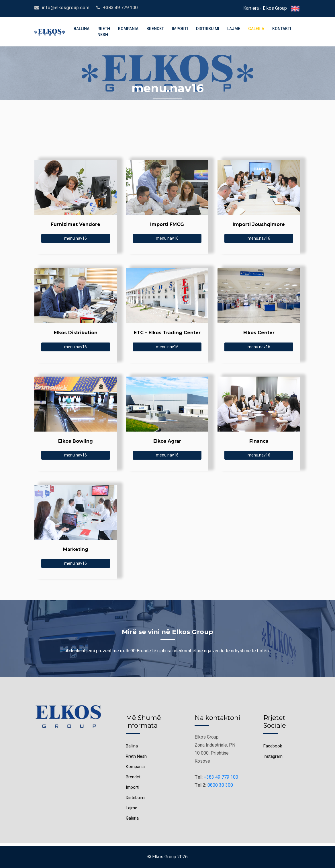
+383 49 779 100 (221, 777)
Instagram (273, 756)
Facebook (273, 746)
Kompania (128, 29)
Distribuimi (208, 29)
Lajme (234, 29)
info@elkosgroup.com (66, 8)
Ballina (82, 29)
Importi (180, 29)
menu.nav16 (76, 238)
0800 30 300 (220, 785)
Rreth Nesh (104, 32)
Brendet (155, 29)
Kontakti (282, 29)
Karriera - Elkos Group (265, 8)
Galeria (256, 29)
